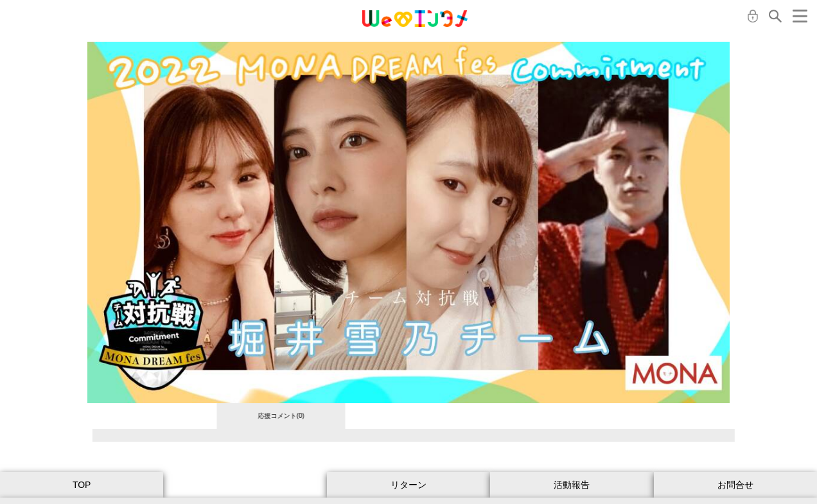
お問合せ (735, 485)
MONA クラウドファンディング (415, 19)
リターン (409, 485)
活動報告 (572, 485)
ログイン (753, 16)
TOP (82, 485)
